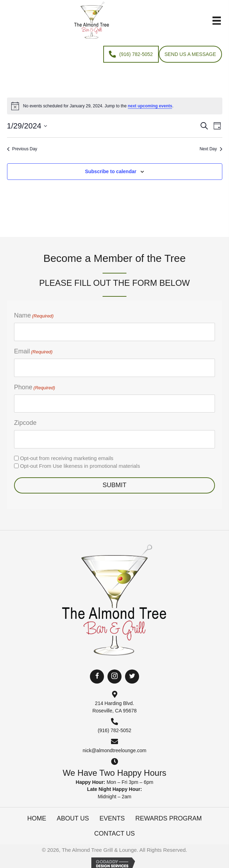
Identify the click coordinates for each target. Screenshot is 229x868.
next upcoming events (150, 106)
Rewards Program (168, 818)
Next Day (211, 149)
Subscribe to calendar (111, 171)
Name (34, 316)
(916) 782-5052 (115, 730)
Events (112, 818)
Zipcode (25, 423)
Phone (35, 388)
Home (37, 818)
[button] (97, 677)
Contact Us (114, 834)
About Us (73, 818)
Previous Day (22, 149)
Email (33, 352)
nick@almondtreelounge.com (115, 750)
